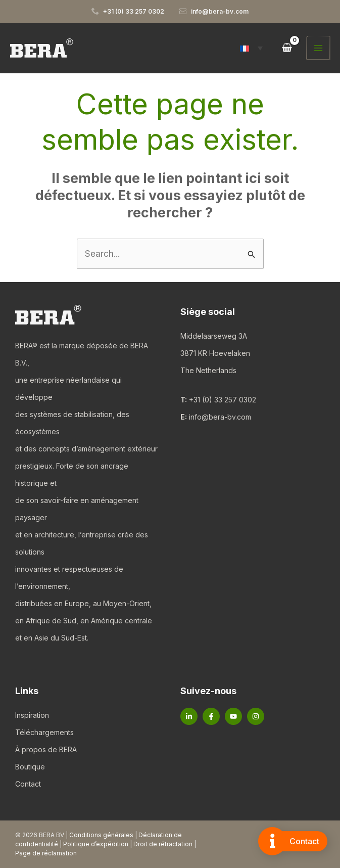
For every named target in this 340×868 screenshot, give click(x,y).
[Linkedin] (189, 716)
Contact (28, 784)
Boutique (30, 767)
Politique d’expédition (96, 844)
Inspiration (32, 715)
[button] (252, 48)
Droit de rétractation (163, 844)
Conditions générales (101, 835)
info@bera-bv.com (220, 417)
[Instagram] (256, 716)
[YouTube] (233, 716)
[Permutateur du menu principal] (319, 48)
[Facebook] (211, 716)
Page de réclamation (46, 853)
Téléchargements (44, 732)
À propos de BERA (46, 749)
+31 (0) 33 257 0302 (223, 400)
